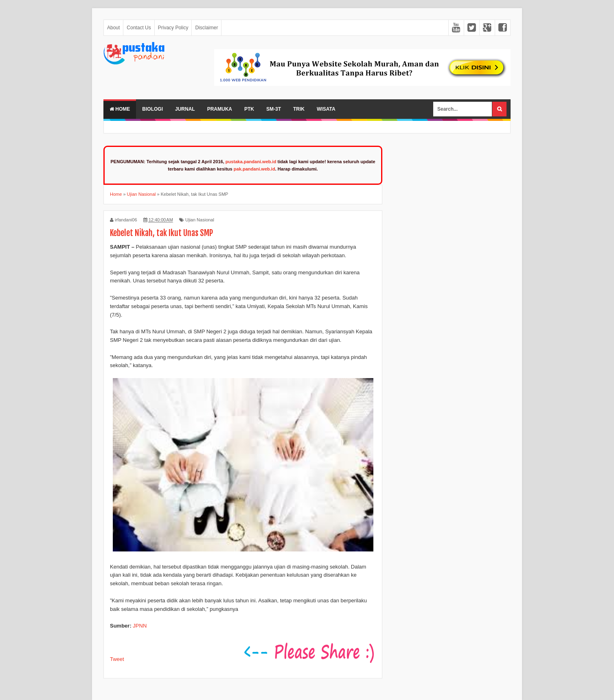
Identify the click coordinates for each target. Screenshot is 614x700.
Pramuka (220, 109)
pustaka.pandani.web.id (251, 162)
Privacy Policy (173, 28)
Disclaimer (206, 28)
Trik (299, 109)
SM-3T (274, 109)
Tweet (117, 659)
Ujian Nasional (200, 220)
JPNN (140, 626)
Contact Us (139, 28)
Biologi (152, 109)
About (113, 28)
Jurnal (185, 109)
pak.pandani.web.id (254, 169)
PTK (249, 109)
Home (120, 109)
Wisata (326, 109)
